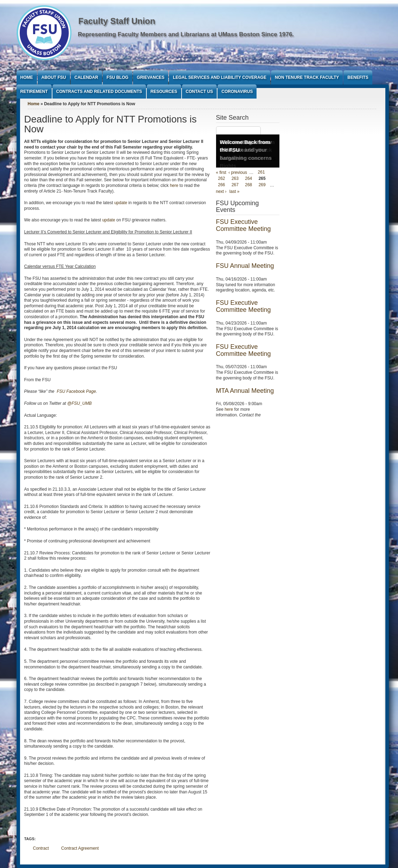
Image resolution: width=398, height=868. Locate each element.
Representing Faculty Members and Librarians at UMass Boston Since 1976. (186, 34)
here (175, 185)
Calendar (86, 77)
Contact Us (200, 92)
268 (248, 185)
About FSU (54, 77)
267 (235, 185)
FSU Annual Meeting (245, 266)
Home (27, 77)
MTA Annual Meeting (245, 391)
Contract (41, 848)
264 (248, 179)
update (121, 203)
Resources (164, 92)
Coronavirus (237, 92)
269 (262, 185)
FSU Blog (118, 77)
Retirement (34, 92)
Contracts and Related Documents (99, 92)
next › (221, 191)
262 (222, 179)
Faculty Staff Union (117, 21)
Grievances (151, 77)
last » (235, 191)
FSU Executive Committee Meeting (244, 225)
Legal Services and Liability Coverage (220, 77)
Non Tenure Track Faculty (307, 77)
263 (235, 179)
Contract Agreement (80, 848)
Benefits (358, 77)
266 (222, 185)
